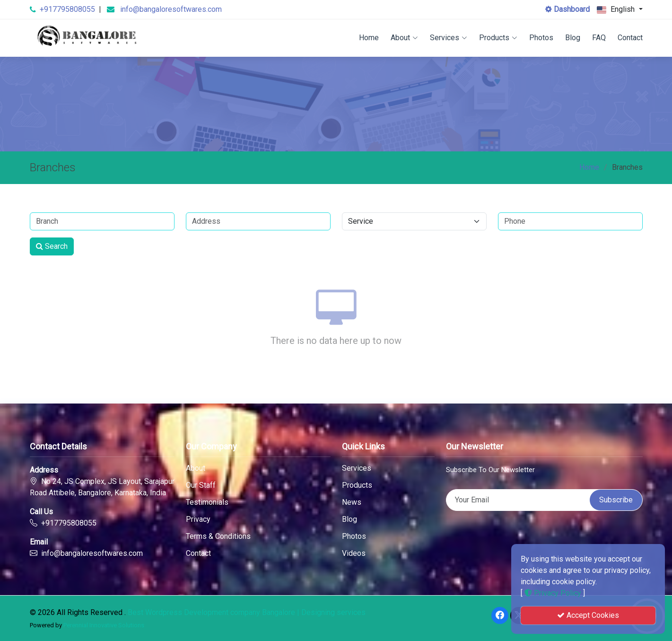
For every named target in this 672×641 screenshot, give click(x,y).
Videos (354, 553)
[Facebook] (500, 615)
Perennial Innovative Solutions (104, 625)
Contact (630, 38)
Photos (541, 38)
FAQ (599, 38)
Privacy (198, 519)
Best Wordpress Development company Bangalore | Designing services (247, 612)
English (617, 10)
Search (52, 246)
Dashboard (567, 9)
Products (498, 38)
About (404, 38)
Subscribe (616, 500)
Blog (573, 38)
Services (449, 38)
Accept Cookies (588, 615)
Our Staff (201, 485)
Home (369, 38)
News (352, 502)
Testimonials (207, 502)
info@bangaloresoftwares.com (171, 9)
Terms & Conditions (218, 536)
